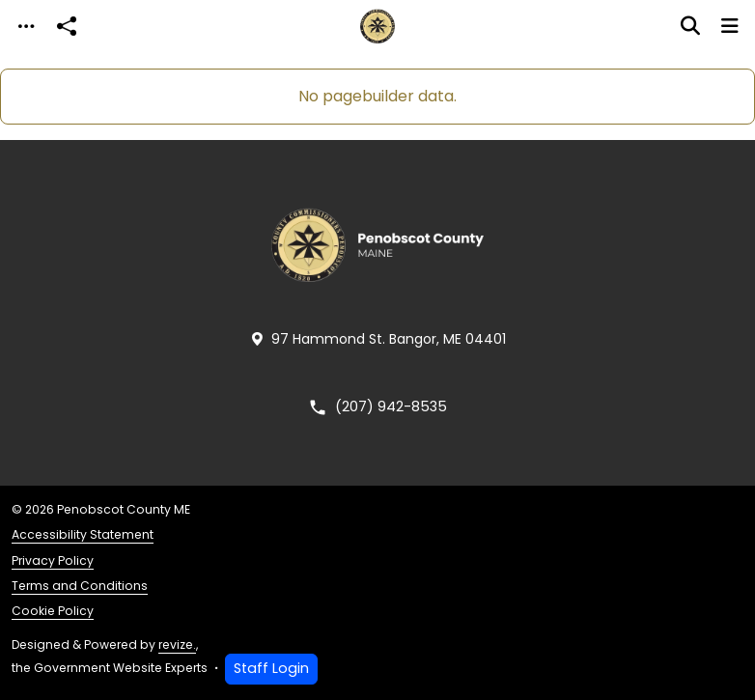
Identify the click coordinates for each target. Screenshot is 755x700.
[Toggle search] (690, 26)
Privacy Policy (53, 560)
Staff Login (271, 668)
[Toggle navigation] (26, 27)
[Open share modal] (67, 27)
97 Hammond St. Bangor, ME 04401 (378, 339)
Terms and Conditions (80, 586)
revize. (177, 644)
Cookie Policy (53, 611)
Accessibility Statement (83, 534)
